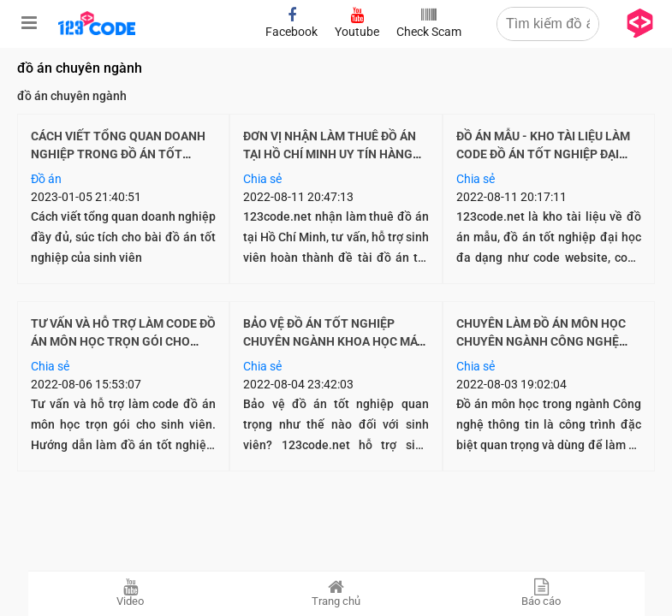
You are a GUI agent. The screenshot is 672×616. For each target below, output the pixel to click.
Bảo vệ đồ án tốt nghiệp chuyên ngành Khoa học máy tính (334, 341)
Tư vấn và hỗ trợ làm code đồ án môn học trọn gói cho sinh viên (123, 341)
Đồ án (46, 179)
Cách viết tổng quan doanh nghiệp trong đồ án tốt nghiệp (118, 154)
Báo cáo (542, 593)
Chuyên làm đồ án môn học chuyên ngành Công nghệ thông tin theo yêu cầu (541, 341)
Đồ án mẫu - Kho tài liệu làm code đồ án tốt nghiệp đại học (543, 154)
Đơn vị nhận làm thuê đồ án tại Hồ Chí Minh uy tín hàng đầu (330, 154)
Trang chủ (336, 593)
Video (131, 593)
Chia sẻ (262, 179)
